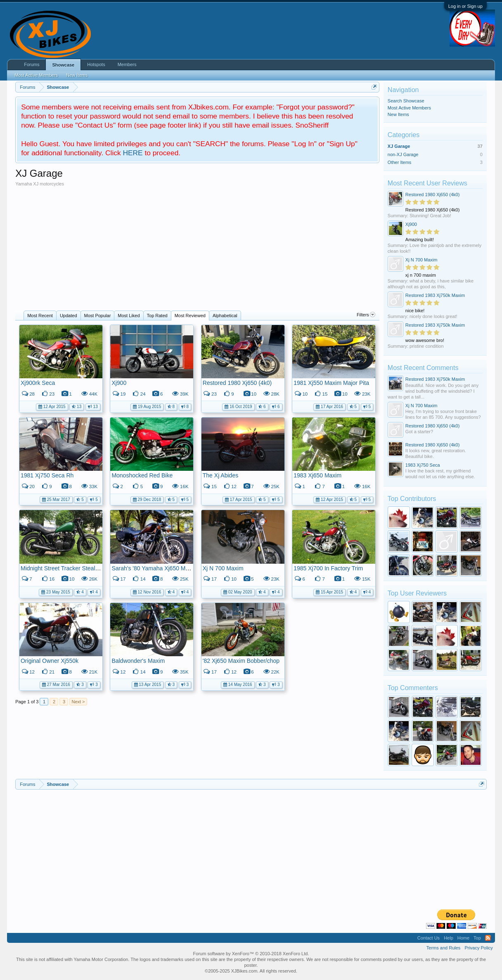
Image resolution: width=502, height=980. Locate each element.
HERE (133, 153)
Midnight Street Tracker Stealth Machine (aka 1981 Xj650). (96, 568)
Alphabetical (225, 316)
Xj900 (119, 383)
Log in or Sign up (465, 6)
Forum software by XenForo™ (251, 954)
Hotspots (96, 64)
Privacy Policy (478, 948)
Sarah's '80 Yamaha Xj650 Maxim (155, 568)
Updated (69, 316)
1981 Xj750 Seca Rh (47, 475)
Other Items (399, 162)
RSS (488, 938)
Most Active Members (409, 108)
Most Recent (40, 316)
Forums (32, 64)
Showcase (63, 65)
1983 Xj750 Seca (423, 465)
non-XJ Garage (403, 154)
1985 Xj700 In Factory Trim (328, 568)
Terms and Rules (444, 948)
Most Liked (129, 316)
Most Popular (98, 316)
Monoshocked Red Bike (142, 475)
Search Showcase (406, 101)
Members (127, 64)
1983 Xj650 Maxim (317, 475)
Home (463, 938)
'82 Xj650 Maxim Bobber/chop (241, 661)
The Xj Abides (220, 475)
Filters (366, 315)
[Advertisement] (197, 249)
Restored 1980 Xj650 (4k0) (237, 383)
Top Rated (157, 316)
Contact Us (429, 938)
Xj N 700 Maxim (223, 568)
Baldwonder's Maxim (138, 661)
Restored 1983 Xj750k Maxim (435, 295)
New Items (398, 114)
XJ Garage (399, 146)
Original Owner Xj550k (50, 661)
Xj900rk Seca (38, 383)
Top (477, 938)
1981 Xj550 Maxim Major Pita (331, 383)
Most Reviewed (190, 316)
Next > (78, 702)
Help (449, 938)
